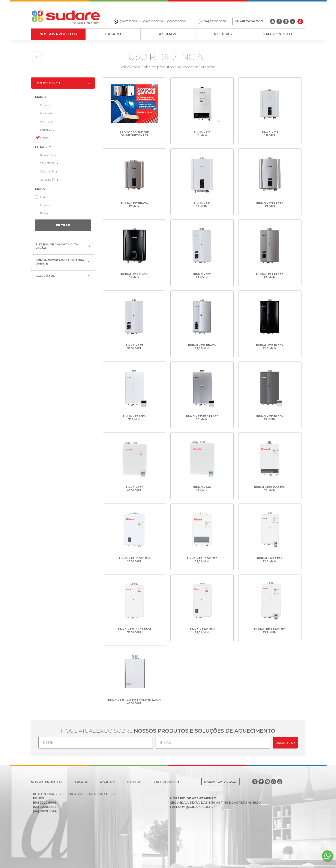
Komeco (44, 121)
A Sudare (168, 34)
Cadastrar (285, 743)
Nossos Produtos (58, 34)
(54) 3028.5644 (177, 21)
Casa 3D (113, 34)
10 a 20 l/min (47, 155)
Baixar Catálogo (249, 21)
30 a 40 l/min (47, 171)
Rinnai (42, 138)
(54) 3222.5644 (126, 21)
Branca (43, 205)
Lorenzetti (45, 130)
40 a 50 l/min (47, 180)
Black (42, 197)
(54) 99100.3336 (212, 21)
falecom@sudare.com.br (192, 807)
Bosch (42, 105)
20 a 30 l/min (47, 163)
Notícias (223, 34)
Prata (41, 213)
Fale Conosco (278, 34)
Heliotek (44, 113)
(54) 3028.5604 (153, 21)
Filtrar (63, 225)
